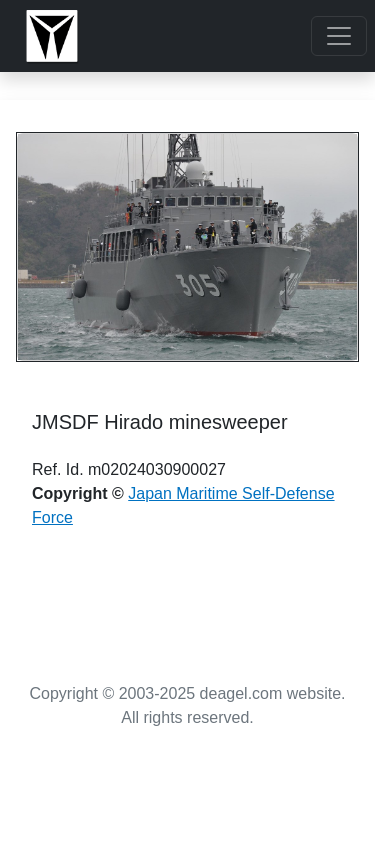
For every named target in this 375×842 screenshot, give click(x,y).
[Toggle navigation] (339, 36)
